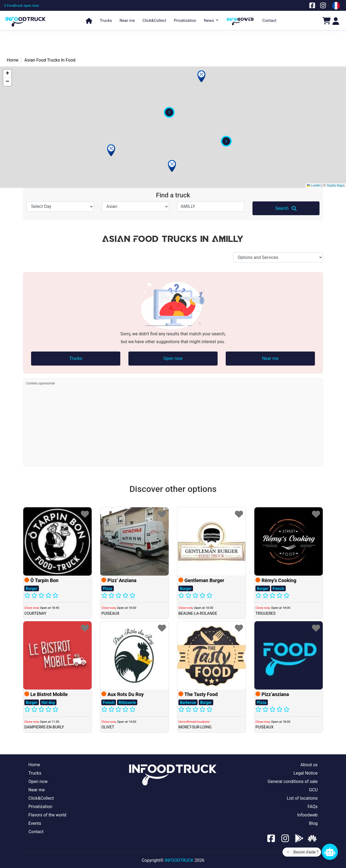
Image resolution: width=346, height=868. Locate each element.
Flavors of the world (47, 815)
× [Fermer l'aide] (288, 852)
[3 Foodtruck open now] (21, 6)
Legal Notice (306, 773)
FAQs (313, 807)
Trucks (106, 21)
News (209, 21)
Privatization (185, 21)
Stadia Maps (336, 185)
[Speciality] (136, 207)
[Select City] (211, 207)
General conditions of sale (293, 781)
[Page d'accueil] (26, 19)
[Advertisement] (173, 43)
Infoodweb (307, 815)
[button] (111, 150)
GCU (313, 790)
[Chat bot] (330, 852)
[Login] (336, 21)
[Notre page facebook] (312, 5)
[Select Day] (60, 207)
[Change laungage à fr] (336, 6)
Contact (269, 21)
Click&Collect (154, 21)
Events (35, 823)
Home (34, 765)
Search (286, 208)
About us (309, 765)
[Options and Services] (278, 257)
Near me (127, 21)
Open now (173, 358)
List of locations (302, 798)
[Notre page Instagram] (323, 5)
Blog (313, 823)
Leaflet (314, 185)
